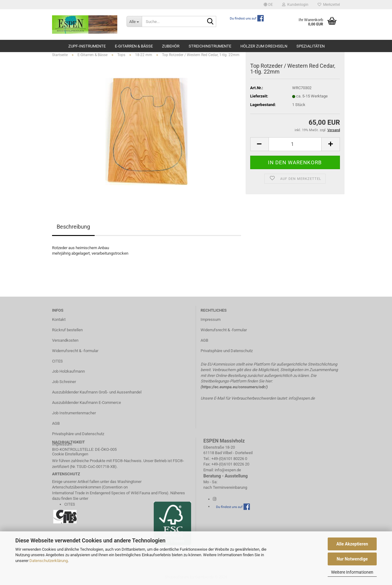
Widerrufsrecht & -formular (75, 351)
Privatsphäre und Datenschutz (78, 434)
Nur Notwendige (352, 559)
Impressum (211, 319)
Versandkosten (65, 340)
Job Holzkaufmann (68, 371)
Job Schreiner (64, 382)
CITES (57, 361)
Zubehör (171, 46)
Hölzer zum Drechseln (264, 46)
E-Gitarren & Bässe (134, 46)
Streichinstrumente (210, 46)
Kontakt (59, 319)
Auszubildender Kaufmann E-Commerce (87, 403)
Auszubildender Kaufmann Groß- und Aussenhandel (97, 392)
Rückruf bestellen (67, 330)
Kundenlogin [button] (295, 5)
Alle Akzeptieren (352, 544)
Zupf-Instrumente (87, 46)
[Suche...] (134, 21)
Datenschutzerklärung (49, 561)
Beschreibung (73, 227)
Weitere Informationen (352, 572)
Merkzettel (329, 5)
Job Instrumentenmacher (74, 413)
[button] (268, 5)
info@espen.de (302, 398)
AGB (56, 423)
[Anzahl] (295, 144)
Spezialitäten (311, 46)
